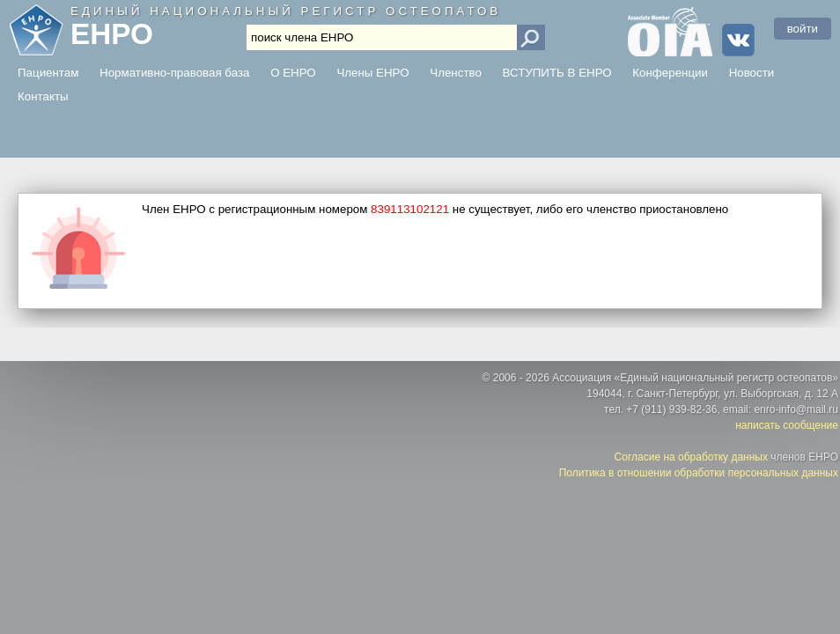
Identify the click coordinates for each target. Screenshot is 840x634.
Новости (752, 73)
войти (803, 29)
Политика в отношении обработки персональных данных (699, 473)
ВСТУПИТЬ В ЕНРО (557, 73)
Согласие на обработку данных (691, 457)
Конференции (670, 73)
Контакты (43, 96)
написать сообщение (787, 425)
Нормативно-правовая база (174, 73)
